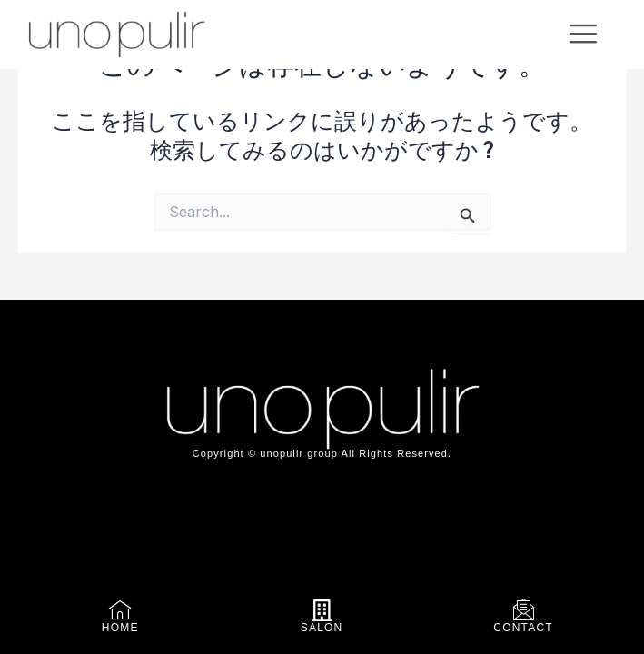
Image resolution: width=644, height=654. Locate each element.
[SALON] (322, 611)
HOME (120, 628)
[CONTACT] (524, 611)
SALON (322, 628)
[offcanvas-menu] (583, 34)
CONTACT (523, 628)
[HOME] (120, 611)
